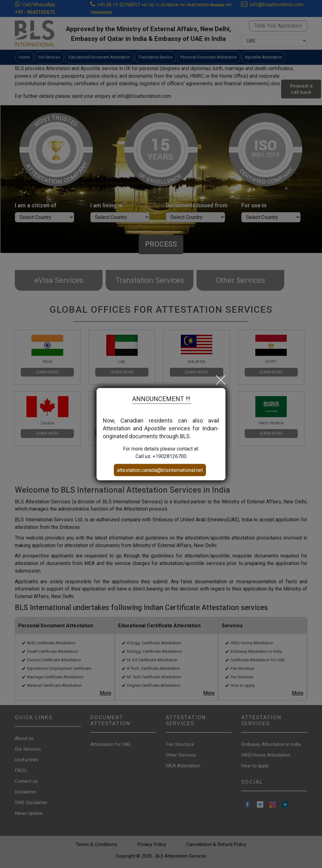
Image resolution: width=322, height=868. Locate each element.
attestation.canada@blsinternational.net (160, 470)
